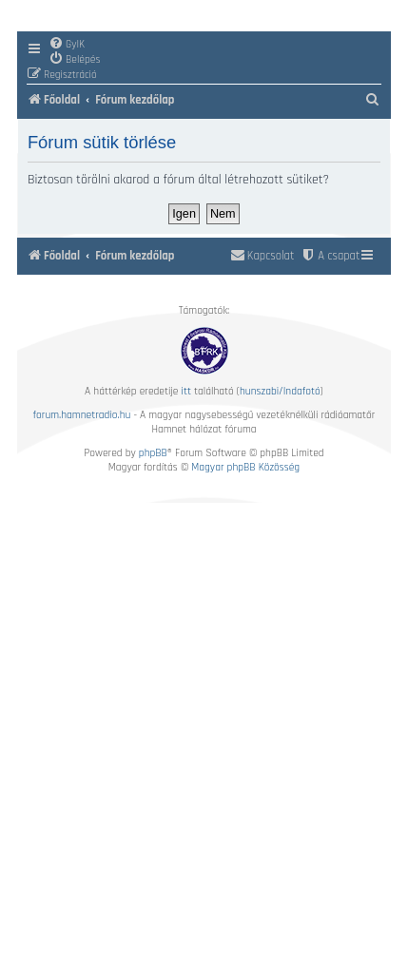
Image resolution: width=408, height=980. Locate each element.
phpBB (153, 453)
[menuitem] (67, 44)
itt (186, 391)
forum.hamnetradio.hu (82, 415)
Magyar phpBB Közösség (245, 467)
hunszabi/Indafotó (280, 391)
